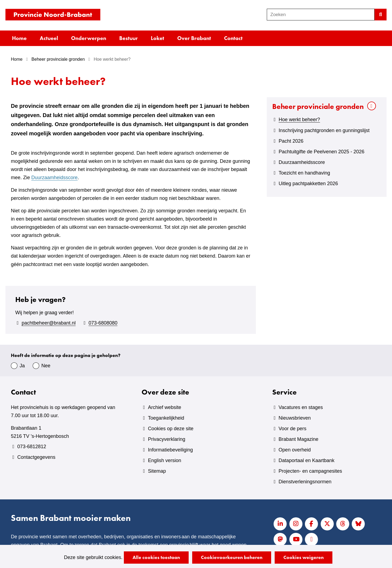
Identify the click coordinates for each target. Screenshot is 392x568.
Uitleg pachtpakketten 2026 (308, 184)
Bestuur (128, 38)
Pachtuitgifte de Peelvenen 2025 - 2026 (321, 152)
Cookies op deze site (171, 429)
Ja (22, 366)
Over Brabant (194, 38)
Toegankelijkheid (166, 418)
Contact (233, 38)
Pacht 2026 (291, 141)
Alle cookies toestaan (156, 557)
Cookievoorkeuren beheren (232, 557)
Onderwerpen (89, 38)
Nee (46, 366)
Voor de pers (292, 429)
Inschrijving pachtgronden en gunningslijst (324, 130)
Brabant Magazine (298, 439)
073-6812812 (32, 447)
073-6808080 (103, 323)
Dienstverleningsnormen (305, 482)
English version (164, 460)
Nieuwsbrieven (295, 418)
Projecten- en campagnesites (310, 471)
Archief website (164, 407)
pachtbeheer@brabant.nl (48, 323)
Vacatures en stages (301, 407)
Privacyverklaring (166, 439)
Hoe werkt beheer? (299, 120)
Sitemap (157, 471)
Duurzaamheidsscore (54, 178)
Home (19, 38)
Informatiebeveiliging (170, 450)
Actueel (49, 38)
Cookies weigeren (304, 557)
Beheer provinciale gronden (318, 106)
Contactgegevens (36, 457)
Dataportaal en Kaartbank (306, 460)
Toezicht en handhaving (304, 173)
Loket (157, 38)
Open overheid (295, 450)
